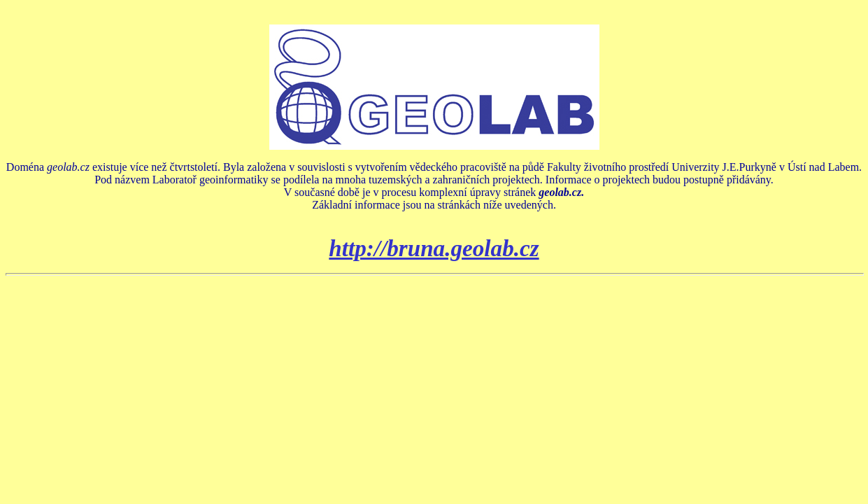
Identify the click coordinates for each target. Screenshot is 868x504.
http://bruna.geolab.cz (434, 248)
